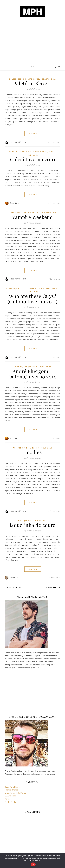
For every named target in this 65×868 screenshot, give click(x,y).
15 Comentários (54, 203)
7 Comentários (54, 279)
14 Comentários (54, 142)
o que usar (46, 448)
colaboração (43, 79)
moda (52, 152)
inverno (33, 289)
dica (53, 79)
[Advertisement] (32, 45)
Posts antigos (14, 587)
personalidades (48, 213)
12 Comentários (54, 511)
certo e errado (26, 79)
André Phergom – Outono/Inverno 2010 (33, 374)
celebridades (16, 213)
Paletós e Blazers (32, 83)
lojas (41, 367)
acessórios (19, 448)
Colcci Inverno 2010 (33, 159)
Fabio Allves (14, 203)
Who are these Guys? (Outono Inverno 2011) (33, 299)
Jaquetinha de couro (33, 525)
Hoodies (32, 452)
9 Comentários (54, 438)
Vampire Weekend (33, 217)
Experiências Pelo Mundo (16, 793)
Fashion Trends (11, 790)
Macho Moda (10, 802)
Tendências (32, 155)
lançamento (30, 367)
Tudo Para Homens (13, 787)
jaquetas (29, 521)
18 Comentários (54, 578)
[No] (62, 860)
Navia (7, 799)
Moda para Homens (18, 142)
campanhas (15, 152)
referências (52, 289)
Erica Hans (14, 578)
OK (33, 864)
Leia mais (33, 133)
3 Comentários (54, 357)
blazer (13, 79)
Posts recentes (50, 587)
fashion (35, 152)
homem (44, 152)
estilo (26, 152)
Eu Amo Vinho (11, 796)
